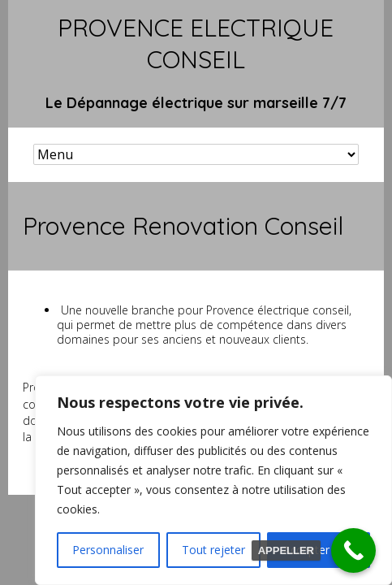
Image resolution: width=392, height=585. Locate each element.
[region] (213, 480)
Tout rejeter (213, 550)
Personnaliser (108, 550)
